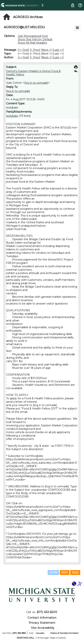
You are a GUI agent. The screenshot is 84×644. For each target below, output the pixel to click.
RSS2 (75, 573)
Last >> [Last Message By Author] (58, 57)
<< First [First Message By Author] (23, 57)
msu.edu (40, 633)
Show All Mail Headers (32, 43)
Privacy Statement (42, 623)
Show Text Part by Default (35, 39)
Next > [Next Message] (46, 50)
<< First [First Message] (23, 50)
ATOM (53, 573)
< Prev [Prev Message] (35, 50)
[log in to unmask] (36, 83)
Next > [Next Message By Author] (46, 57)
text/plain (12, 116)
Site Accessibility (43, 628)
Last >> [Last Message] (58, 50)
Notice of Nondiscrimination (65, 633)
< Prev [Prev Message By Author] (35, 57)
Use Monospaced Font (33, 36)
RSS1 (65, 573)
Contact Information (42, 618)
